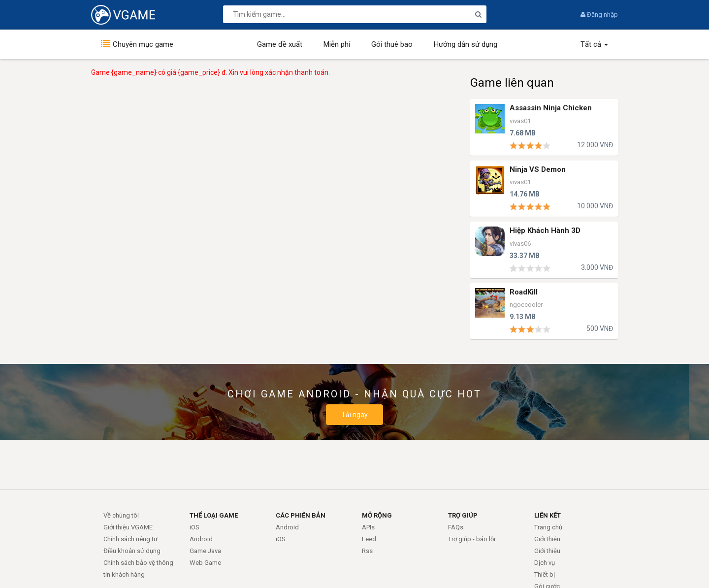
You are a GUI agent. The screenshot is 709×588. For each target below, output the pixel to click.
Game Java (205, 551)
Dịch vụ (545, 563)
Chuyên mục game (143, 44)
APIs (368, 527)
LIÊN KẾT (548, 515)
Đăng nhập (599, 15)
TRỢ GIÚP (463, 515)
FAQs (456, 527)
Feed (369, 539)
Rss (367, 551)
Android (201, 539)
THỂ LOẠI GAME (214, 515)
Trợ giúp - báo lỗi (472, 539)
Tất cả (594, 44)
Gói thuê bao (392, 44)
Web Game (205, 563)
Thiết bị (545, 574)
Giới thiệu (547, 539)
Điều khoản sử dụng (132, 551)
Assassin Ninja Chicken (551, 108)
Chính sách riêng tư (130, 539)
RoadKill (524, 292)
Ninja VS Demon (538, 170)
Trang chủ (548, 527)
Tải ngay (354, 415)
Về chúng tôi (121, 515)
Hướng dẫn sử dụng (466, 44)
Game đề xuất (280, 44)
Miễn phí (337, 44)
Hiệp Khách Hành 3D (545, 231)
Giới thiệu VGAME (128, 527)
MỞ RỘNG (377, 515)
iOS (194, 527)
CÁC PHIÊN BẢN (301, 515)
